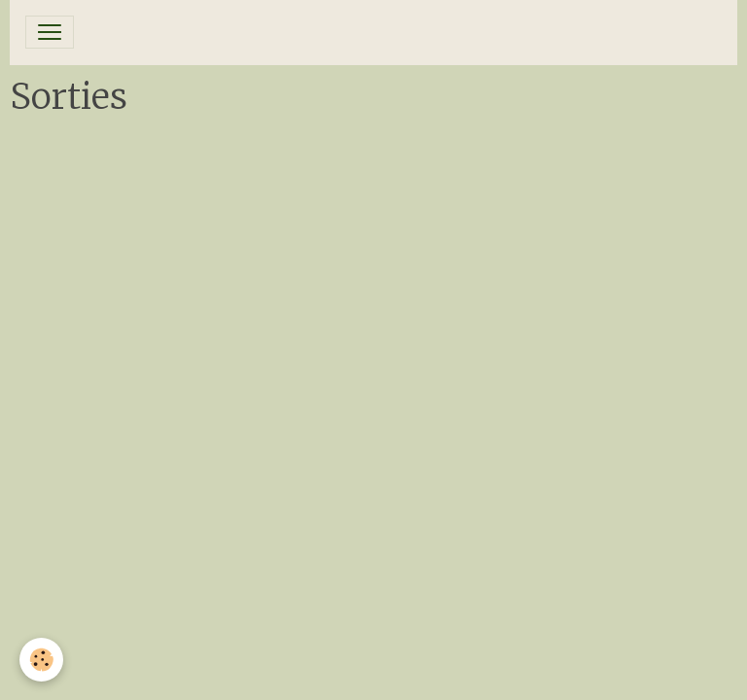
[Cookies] (41, 660)
